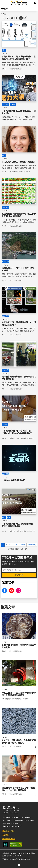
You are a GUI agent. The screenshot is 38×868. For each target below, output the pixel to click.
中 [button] (21, 18)
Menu (3, 3)
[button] (35, 3)
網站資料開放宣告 (9, 839)
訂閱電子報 (19, 575)
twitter (8, 18)
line (16, 18)
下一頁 (22, 545)
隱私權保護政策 (8, 831)
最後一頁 (32, 545)
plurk (12, 18)
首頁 (3, 14)
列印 (25, 18)
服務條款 (6, 835)
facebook (3, 18)
